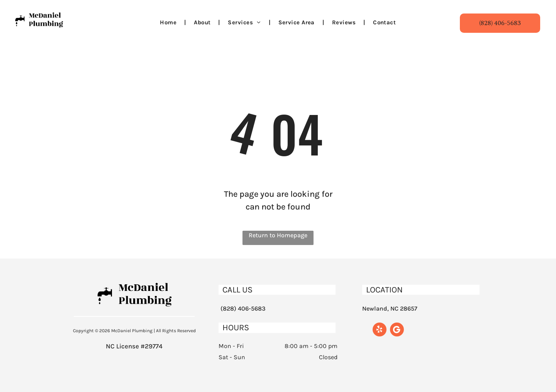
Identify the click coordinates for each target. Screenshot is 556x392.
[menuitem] (169, 23)
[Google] (397, 330)
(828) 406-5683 (243, 308)
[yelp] (380, 330)
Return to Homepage (278, 235)
